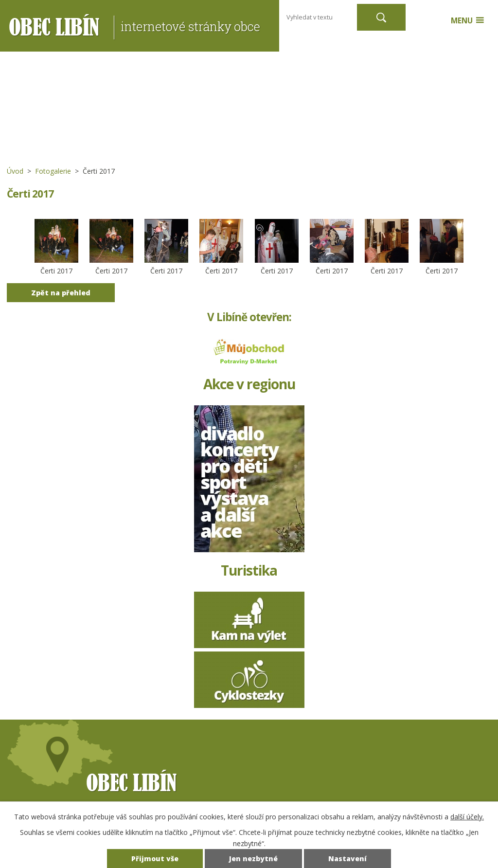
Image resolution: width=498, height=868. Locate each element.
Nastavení (347, 859)
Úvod (15, 171)
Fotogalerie (53, 171)
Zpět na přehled (61, 293)
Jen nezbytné (253, 859)
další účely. (467, 817)
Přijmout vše (155, 859)
